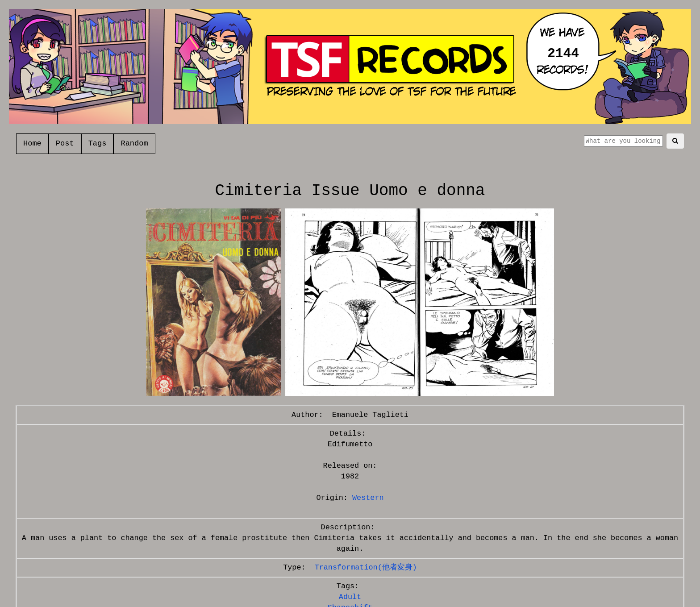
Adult (350, 597)
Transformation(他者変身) (366, 568)
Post (65, 143)
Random (134, 143)
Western (368, 498)
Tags (98, 143)
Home (32, 143)
